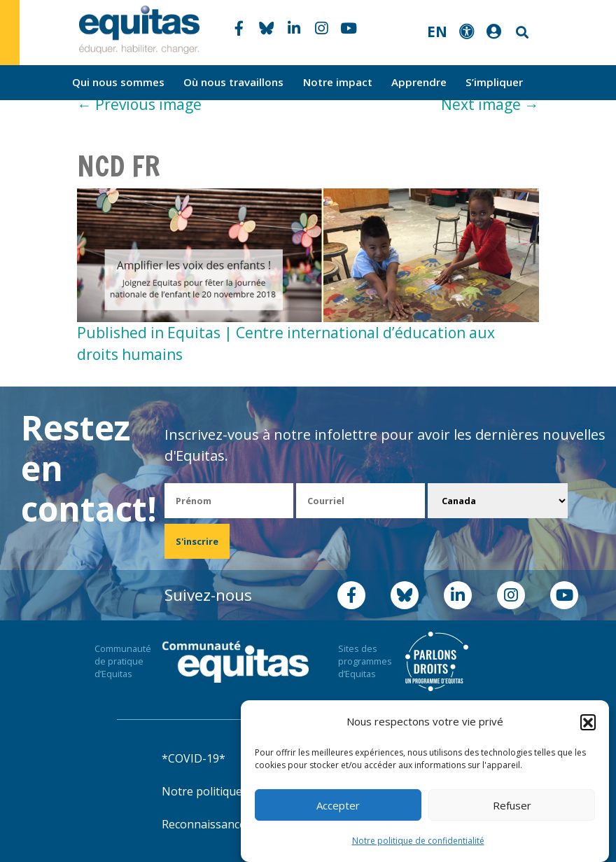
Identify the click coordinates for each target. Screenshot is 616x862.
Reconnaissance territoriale (234, 824)
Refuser (512, 805)
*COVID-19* (194, 758)
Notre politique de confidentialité (418, 841)
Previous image (139, 104)
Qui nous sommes (118, 82)
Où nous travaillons (233, 82)
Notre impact (338, 82)
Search (521, 33)
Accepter (338, 805)
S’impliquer (494, 82)
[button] (588, 722)
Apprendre (419, 82)
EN (437, 32)
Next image (490, 104)
